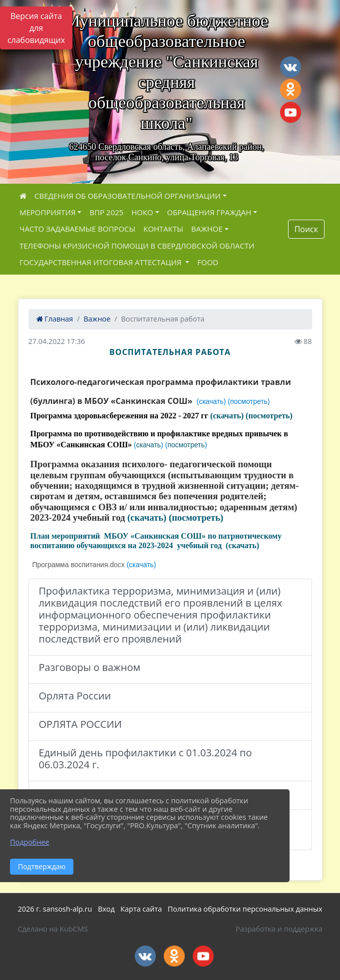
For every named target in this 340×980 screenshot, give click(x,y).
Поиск (306, 229)
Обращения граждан (209, 212)
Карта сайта (141, 909)
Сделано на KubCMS (53, 929)
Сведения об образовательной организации (128, 196)
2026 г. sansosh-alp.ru (55, 909)
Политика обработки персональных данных (245, 909)
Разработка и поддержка (279, 929)
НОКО (142, 212)
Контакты (163, 229)
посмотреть (186, 445)
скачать (149, 445)
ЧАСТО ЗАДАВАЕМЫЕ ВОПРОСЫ (77, 229)
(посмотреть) (269, 416)
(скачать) (227, 416)
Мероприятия (48, 212)
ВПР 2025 (106, 212)
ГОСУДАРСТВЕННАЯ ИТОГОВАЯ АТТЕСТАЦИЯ (101, 262)
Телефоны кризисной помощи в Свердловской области (137, 246)
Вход (106, 909)
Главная (55, 319)
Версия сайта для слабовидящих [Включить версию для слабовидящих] (36, 28)
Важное (207, 229)
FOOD (208, 262)
